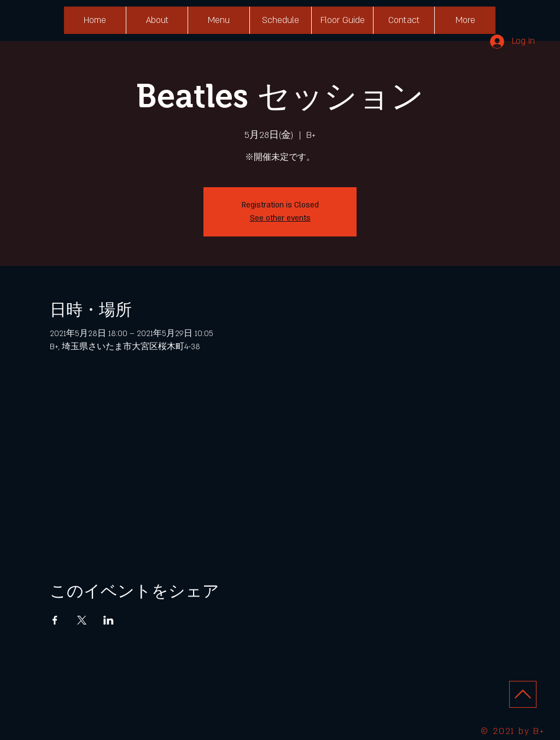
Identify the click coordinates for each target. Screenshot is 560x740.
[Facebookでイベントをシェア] (55, 620)
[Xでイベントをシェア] (82, 620)
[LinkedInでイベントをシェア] (109, 620)
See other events (280, 218)
